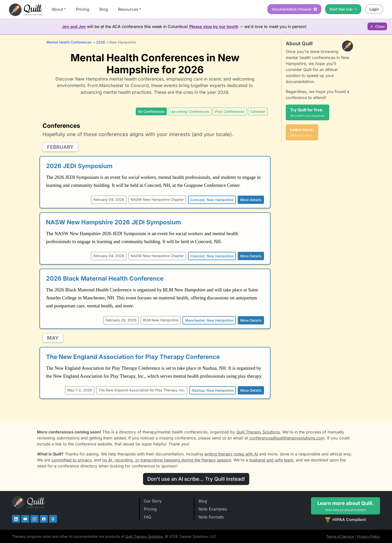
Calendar (258, 111)
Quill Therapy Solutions (258, 432)
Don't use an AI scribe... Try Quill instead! (196, 479)
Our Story (153, 501)
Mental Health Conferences (69, 42)
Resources (128, 9)
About (57, 9)
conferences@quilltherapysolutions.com (287, 438)
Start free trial (343, 9)
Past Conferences (230, 111)
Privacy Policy (368, 536)
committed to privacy (71, 460)
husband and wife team (271, 460)
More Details (251, 200)
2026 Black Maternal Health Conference (105, 279)
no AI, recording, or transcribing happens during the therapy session (167, 460)
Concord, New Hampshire (212, 200)
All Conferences (151, 111)
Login (374, 9)
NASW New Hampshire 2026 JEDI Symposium (113, 222)
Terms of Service (340, 536)
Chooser (294, 9)
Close (377, 26)
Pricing (83, 9)
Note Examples (213, 509)
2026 (100, 42)
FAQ (147, 517)
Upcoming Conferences (190, 111)
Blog (104, 9)
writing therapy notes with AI (231, 454)
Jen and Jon (74, 27)
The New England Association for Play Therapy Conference (133, 357)
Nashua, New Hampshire (212, 390)
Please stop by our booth (214, 27)
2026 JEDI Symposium (79, 166)
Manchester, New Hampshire (209, 320)
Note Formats (211, 517)
